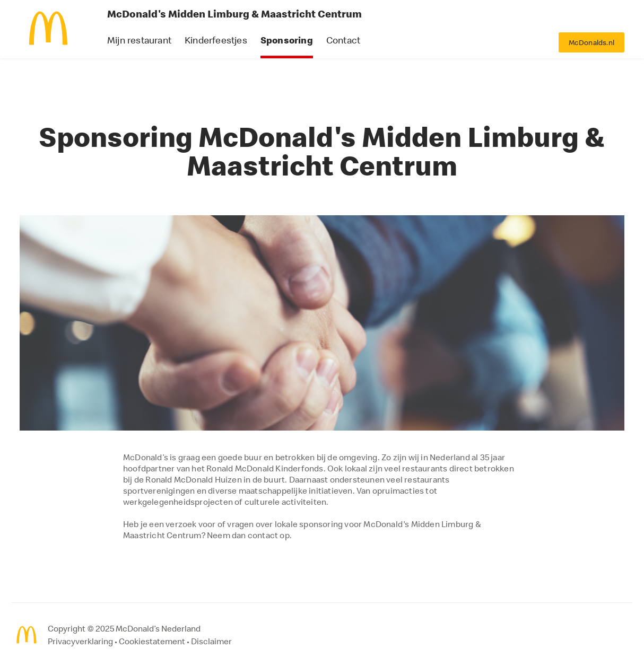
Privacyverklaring (80, 641)
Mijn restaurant (139, 40)
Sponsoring (287, 40)
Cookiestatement (152, 641)
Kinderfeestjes (216, 40)
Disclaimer (211, 641)
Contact (343, 40)
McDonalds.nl (591, 42)
